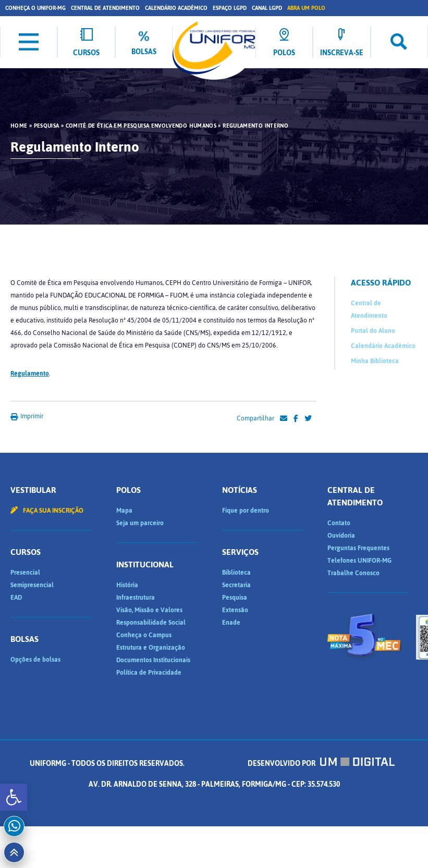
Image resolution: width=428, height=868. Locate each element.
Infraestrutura (136, 598)
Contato (339, 523)
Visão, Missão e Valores (149, 610)
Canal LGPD (267, 8)
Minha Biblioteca (375, 361)
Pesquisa (47, 126)
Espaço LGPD (230, 8)
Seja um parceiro (140, 523)
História (127, 585)
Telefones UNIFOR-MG (359, 561)
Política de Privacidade (149, 673)
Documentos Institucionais (153, 660)
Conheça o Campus (144, 635)
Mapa (124, 511)
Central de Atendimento (105, 8)
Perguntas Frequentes (358, 548)
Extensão (235, 610)
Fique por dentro (246, 511)
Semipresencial (32, 585)
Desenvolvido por (321, 764)
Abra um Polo (306, 8)
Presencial (25, 573)
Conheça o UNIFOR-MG (35, 8)
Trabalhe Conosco (353, 573)
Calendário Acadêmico (176, 8)
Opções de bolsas (35, 660)
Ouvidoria (341, 536)
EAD (16, 598)
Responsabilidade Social (151, 623)
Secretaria (236, 585)
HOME (19, 126)
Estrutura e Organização (151, 648)
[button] (14, 797)
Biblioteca (236, 573)
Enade (231, 623)
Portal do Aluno (373, 331)
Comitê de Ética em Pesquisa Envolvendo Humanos (141, 126)
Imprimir (27, 416)
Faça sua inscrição (47, 511)
